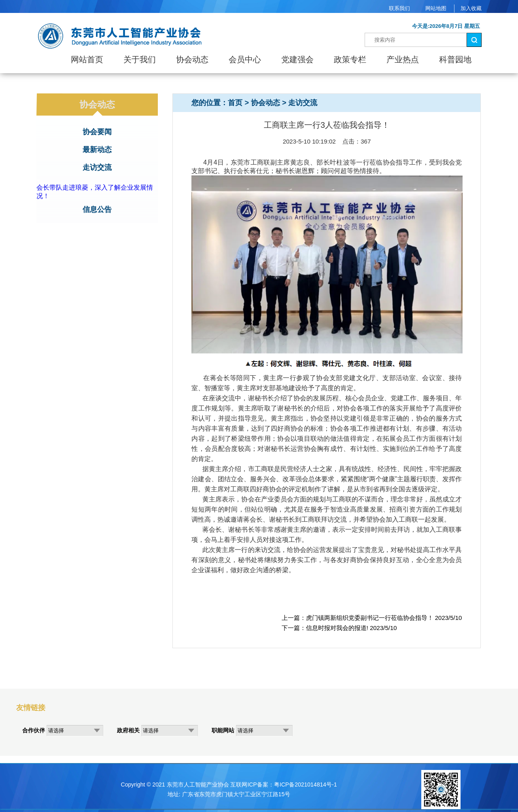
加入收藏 (471, 8)
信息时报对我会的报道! (337, 628)
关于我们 (140, 59)
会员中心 (245, 59)
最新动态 (97, 150)
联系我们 (399, 8)
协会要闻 (97, 132)
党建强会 (297, 59)
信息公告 (97, 209)
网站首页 (87, 59)
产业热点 (403, 59)
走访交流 (97, 167)
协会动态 (192, 59)
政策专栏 (350, 59)
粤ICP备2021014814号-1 (306, 785)
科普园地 (455, 59)
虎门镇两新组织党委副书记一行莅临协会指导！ (370, 618)
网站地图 (436, 8)
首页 (235, 103)
